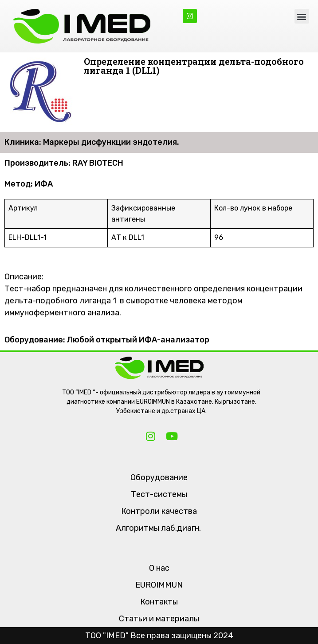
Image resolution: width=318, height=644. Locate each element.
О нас (159, 568)
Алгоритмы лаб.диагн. (158, 528)
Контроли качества (159, 511)
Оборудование (159, 477)
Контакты (159, 602)
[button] (302, 16)
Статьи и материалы (159, 619)
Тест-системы (159, 494)
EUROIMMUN (159, 585)
